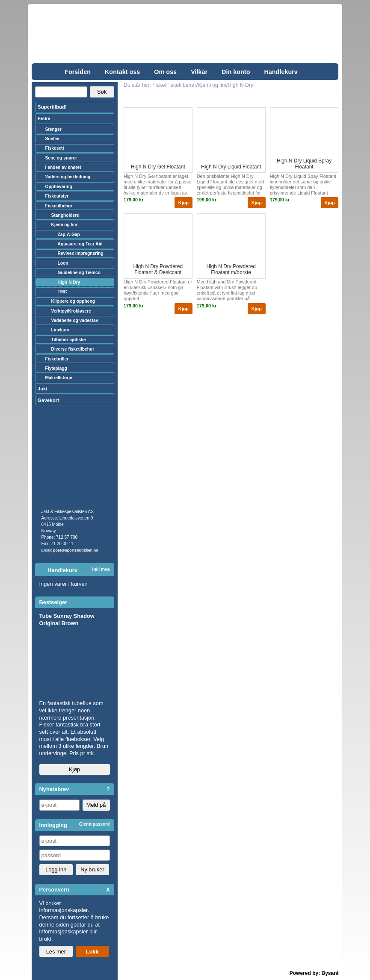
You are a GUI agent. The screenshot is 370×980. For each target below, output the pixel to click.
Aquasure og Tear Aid (80, 244)
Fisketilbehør (59, 206)
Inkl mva (101, 569)
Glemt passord (95, 824)
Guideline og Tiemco (79, 273)
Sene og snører (61, 158)
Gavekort (48, 400)
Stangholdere (65, 215)
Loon (63, 263)
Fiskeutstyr (57, 196)
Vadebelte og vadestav (75, 320)
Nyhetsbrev (54, 789)
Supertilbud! (52, 107)
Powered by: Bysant (314, 973)
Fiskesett (55, 148)
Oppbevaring (59, 187)
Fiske (44, 118)
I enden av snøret (63, 167)
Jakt (43, 389)
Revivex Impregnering (81, 253)
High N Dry (69, 282)
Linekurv (61, 330)
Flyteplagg (56, 368)
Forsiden (78, 72)
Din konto (236, 72)
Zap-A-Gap (69, 235)
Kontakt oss (122, 72)
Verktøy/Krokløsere (71, 311)
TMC (62, 292)
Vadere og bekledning (68, 177)
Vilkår (199, 72)
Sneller (53, 139)
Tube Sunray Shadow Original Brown (67, 620)
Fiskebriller (57, 359)
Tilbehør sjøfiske (69, 340)
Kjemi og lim (64, 225)
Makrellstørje (59, 378)
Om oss (165, 72)
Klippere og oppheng (73, 301)
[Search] (61, 92)
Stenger (53, 129)
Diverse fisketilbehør (73, 349)
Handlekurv (281, 72)
